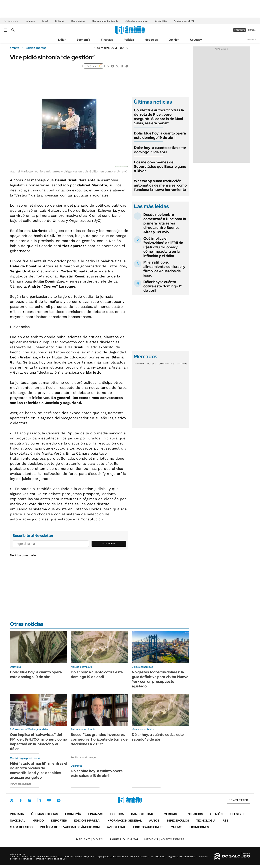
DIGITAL (90, 839)
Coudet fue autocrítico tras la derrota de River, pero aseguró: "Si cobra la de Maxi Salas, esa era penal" (159, 117)
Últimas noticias (45, 814)
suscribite (240, 30)
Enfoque (60, 21)
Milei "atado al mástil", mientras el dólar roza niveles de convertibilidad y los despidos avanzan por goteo (39, 770)
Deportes (59, 821)
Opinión (174, 40)
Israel (45, 21)
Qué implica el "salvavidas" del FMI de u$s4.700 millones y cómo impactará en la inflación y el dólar (163, 247)
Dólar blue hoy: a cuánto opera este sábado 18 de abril (97, 773)
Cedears (182, 364)
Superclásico (78, 21)
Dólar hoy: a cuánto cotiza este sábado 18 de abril (158, 737)
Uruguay (196, 40)
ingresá (252, 30)
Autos (154, 821)
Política (129, 40)
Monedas (139, 364)
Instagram (30, 800)
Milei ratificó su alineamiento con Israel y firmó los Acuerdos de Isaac (164, 269)
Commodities (166, 364)
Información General (124, 821)
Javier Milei (161, 21)
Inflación (30, 21)
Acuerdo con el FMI (184, 21)
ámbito (15, 48)
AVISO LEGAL (116, 827)
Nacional (18, 821)
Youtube (49, 800)
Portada (17, 814)
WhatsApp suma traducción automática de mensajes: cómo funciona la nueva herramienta (160, 185)
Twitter (12, 800)
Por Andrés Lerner (20, 784)
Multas (176, 827)
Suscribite (109, 544)
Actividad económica (136, 21)
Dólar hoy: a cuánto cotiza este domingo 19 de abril (160, 150)
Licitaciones (199, 827)
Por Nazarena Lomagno (84, 757)
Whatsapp (59, 800)
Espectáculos (178, 821)
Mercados (172, 814)
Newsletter (252, 39)
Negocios (151, 40)
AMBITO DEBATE (164, 839)
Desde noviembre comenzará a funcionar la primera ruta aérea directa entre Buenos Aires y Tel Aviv (165, 223)
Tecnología (206, 821)
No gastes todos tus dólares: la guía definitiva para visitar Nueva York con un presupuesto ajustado (160, 679)
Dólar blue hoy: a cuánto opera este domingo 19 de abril (160, 135)
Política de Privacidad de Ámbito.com (70, 827)
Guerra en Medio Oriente (105, 21)
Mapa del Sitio (21, 827)
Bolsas (152, 364)
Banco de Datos (144, 814)
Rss (225, 821)
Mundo (38, 821)
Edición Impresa (87, 821)
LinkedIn (39, 800)
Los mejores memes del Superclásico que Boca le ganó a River (160, 166)
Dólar (62, 40)
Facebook (21, 800)
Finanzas (107, 40)
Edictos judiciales (148, 827)
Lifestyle (238, 814)
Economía (83, 40)
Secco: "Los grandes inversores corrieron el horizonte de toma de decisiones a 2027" (99, 739)
